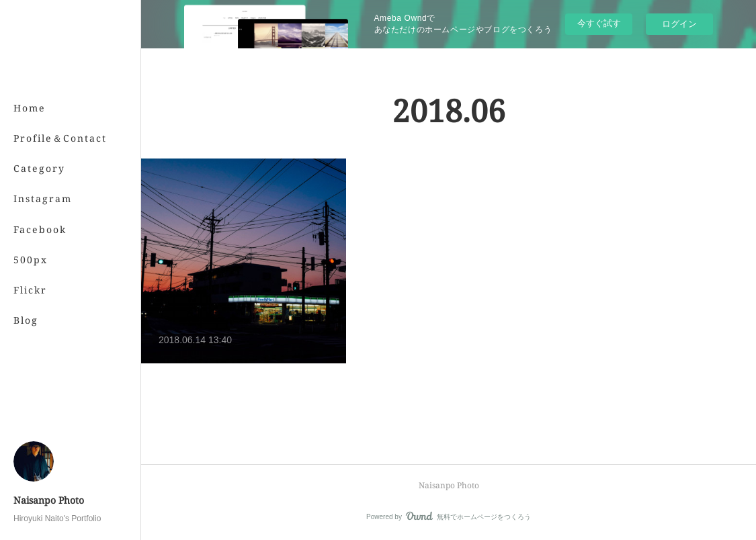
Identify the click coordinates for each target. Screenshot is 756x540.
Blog (26, 320)
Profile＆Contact (60, 138)
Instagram (43, 198)
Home (30, 108)
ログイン (679, 24)
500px (31, 260)
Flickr (30, 290)
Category (39, 168)
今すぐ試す (599, 23)
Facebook (40, 229)
